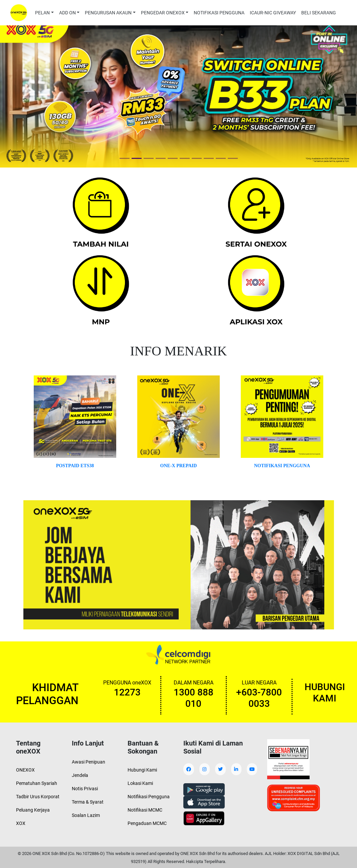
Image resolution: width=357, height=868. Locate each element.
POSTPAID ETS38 (75, 466)
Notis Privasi (85, 789)
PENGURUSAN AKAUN (108, 13)
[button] (27, 87)
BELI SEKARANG (319, 13)
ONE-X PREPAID (179, 466)
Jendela (80, 775)
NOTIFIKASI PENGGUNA (219, 13)
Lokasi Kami (140, 783)
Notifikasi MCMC (145, 810)
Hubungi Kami (142, 770)
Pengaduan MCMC (147, 823)
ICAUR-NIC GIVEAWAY (273, 13)
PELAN (42, 13)
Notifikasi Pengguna (149, 797)
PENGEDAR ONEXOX (163, 13)
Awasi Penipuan (88, 762)
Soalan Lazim (86, 815)
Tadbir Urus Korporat (38, 797)
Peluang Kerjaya (33, 810)
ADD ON (67, 13)
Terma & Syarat (88, 802)
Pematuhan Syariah (37, 783)
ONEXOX (25, 770)
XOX (21, 823)
